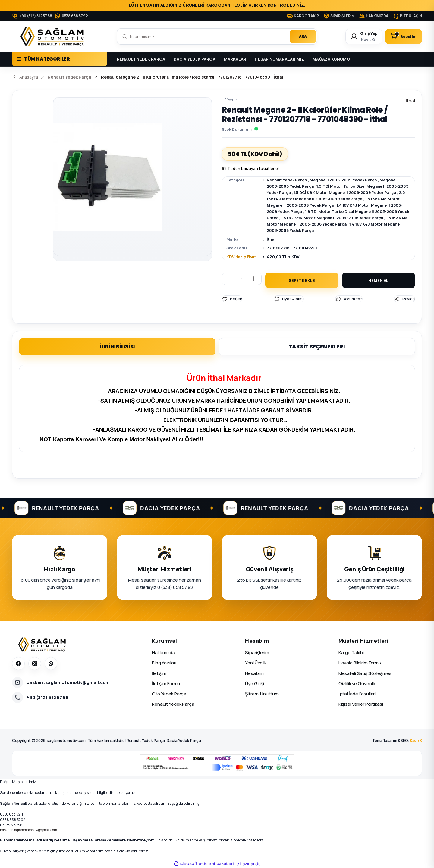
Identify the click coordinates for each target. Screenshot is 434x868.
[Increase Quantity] (256, 279)
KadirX (416, 740)
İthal (271, 239)
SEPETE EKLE (302, 280)
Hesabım (254, 673)
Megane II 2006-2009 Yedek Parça (343, 180)
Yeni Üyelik (256, 663)
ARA (303, 36)
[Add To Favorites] (232, 299)
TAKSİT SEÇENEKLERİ (317, 347)
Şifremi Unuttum (262, 694)
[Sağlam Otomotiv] (43, 645)
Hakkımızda (164, 653)
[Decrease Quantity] (227, 279)
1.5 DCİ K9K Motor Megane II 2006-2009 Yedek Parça (345, 192)
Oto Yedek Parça (169, 694)
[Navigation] (60, 59)
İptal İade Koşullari (357, 694)
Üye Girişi (255, 684)
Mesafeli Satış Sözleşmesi (365, 673)
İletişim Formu (166, 684)
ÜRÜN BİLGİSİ (117, 347)
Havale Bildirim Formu (360, 663)
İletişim (159, 673)
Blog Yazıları (164, 663)
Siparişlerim (257, 653)
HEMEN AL (378, 280)
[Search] (217, 36)
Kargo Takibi (351, 653)
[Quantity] (242, 279)
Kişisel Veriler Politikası (361, 704)
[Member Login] (364, 36)
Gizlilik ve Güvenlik (357, 684)
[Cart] (404, 36)
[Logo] (53, 36)
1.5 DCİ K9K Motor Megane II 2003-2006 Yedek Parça (332, 218)
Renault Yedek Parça (287, 180)
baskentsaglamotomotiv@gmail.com (28, 830)
